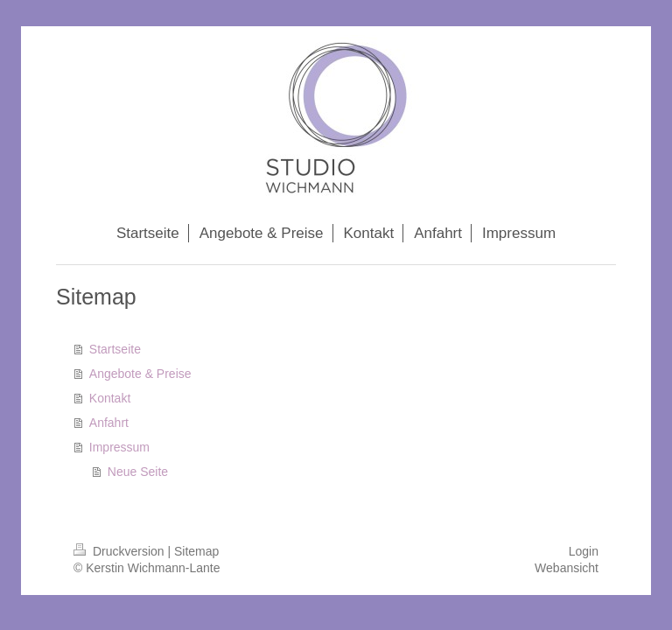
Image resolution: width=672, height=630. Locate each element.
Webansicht (567, 568)
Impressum (119, 447)
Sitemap (196, 551)
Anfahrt (109, 423)
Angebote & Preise (140, 374)
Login (584, 551)
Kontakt (110, 398)
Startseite (115, 349)
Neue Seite (138, 472)
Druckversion (120, 551)
